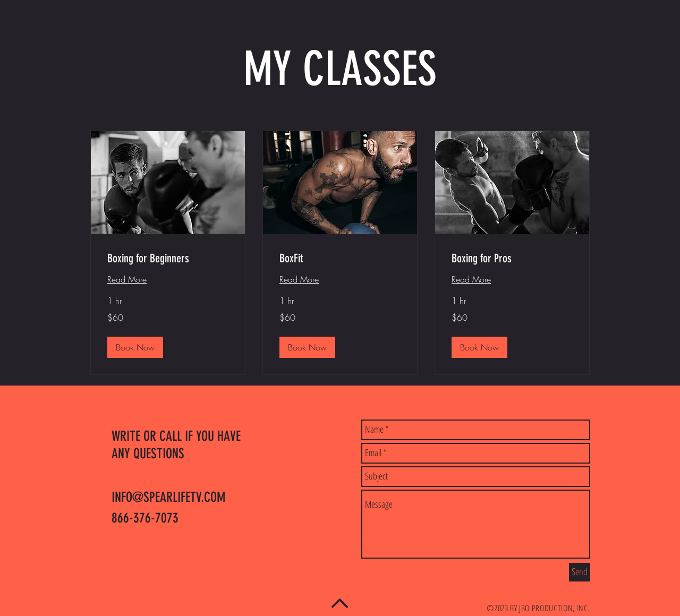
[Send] (580, 572)
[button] (135, 347)
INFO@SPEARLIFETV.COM (168, 497)
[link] (168, 258)
